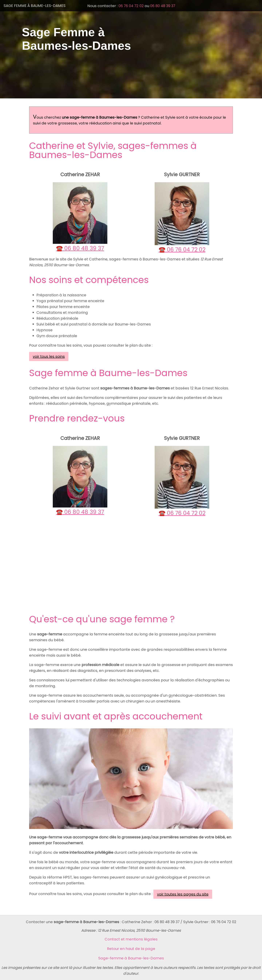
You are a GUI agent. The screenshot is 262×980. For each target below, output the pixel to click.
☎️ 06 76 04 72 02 (182, 250)
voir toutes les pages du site (183, 894)
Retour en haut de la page (131, 949)
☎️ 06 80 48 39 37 (80, 248)
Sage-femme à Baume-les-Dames (131, 958)
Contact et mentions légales (131, 939)
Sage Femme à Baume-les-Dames (35, 6)
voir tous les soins (49, 356)
